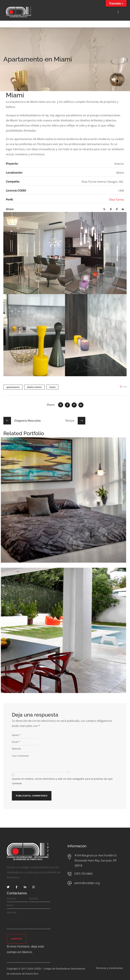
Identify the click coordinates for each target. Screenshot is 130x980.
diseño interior (34, 387)
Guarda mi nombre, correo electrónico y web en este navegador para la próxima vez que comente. (62, 781)
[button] (118, 12)
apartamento (13, 387)
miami (52, 387)
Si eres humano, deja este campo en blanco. (25, 949)
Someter (16, 939)
